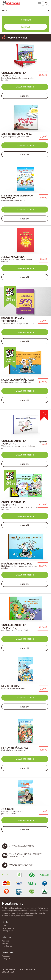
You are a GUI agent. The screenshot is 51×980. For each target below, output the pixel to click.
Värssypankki (7, 931)
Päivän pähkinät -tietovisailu (13, 320)
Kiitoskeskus (7, 946)
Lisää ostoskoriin (25, 87)
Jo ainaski (8, 809)
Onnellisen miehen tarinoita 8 (14, 504)
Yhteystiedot (8, 972)
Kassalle (26, 27)
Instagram (6, 959)
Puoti (4, 926)
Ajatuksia (6, 943)
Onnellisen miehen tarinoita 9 (14, 442)
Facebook (6, 956)
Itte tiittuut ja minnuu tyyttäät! (17, 197)
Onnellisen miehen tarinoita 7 (14, 626)
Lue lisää (25, 96)
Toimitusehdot (9, 969)
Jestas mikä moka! (13, 257)
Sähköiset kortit (8, 928)
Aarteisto (6, 941)
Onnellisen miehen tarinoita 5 (14, 74)
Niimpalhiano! (10, 686)
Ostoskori (26, 20)
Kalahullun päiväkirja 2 (17, 380)
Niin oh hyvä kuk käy (15, 748)
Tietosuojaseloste (27, 969)
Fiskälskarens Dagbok (17, 564)
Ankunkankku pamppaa (17, 134)
